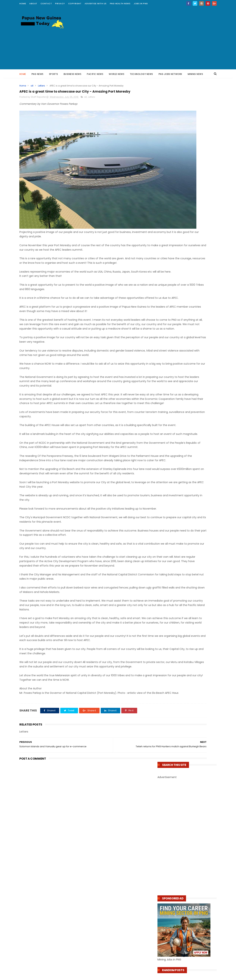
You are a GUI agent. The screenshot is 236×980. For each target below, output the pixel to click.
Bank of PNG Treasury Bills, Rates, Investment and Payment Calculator (183, 374)
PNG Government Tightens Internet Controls (183, 473)
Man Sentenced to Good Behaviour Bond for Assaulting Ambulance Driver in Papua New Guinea (187, 519)
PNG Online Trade (34, 879)
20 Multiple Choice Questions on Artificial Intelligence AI (116, 932)
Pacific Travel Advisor (37, 860)
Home (23, 4)
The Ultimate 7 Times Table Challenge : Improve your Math (47, 842)
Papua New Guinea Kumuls (40, 904)
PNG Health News (120, 4)
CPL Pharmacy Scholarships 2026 (181, 439)
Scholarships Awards (36, 919)
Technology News (142, 74)
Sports (54, 74)
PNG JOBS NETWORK (170, 74)
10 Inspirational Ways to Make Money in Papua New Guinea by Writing (185, 360)
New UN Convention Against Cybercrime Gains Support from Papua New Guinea (186, 586)
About (161, 848)
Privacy (60, 4)
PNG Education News (36, 870)
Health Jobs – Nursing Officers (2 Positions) (181, 407)
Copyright (75, 4)
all (32, 86)
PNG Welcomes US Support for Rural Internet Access (118, 947)
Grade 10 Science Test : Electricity (43, 836)
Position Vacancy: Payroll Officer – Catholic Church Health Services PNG (184, 415)
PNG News (38, 74)
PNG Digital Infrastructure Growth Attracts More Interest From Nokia (117, 917)
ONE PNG (29, 874)
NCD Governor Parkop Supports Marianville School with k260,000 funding (117, 880)
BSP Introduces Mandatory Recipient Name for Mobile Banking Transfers (117, 940)
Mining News (195, 74)
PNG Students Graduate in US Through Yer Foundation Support (116, 895)
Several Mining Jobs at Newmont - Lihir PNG (185, 331)
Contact (163, 853)
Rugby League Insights (37, 889)
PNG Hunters (31, 909)
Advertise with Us (96, 4)
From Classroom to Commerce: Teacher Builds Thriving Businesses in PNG (186, 367)
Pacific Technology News (39, 865)
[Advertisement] (150, 38)
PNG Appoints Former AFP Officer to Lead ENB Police (186, 466)
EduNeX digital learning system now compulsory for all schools (112, 887)
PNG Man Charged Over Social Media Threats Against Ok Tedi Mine (183, 481)
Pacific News (95, 74)
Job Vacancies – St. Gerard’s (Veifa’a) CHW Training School (184, 433)
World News (117, 74)
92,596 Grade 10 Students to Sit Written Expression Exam (114, 872)
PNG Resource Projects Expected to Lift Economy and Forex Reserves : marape (185, 459)
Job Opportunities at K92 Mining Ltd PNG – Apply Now (187, 338)
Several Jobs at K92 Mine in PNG (180, 317)
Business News (73, 74)
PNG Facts (29, 899)
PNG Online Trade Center (39, 884)
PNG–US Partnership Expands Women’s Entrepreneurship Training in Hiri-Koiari (185, 386)
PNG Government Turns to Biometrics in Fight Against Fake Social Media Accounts (116, 925)
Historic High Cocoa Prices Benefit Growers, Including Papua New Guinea (184, 510)
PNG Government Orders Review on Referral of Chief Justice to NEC (183, 488)
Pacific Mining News (36, 894)
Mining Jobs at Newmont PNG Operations (186, 313)
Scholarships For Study (37, 923)
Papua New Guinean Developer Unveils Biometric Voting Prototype (185, 594)
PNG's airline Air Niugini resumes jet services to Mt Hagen (182, 535)
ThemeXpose (94, 975)
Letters (41, 86)
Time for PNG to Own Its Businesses (182, 380)
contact (46, 4)
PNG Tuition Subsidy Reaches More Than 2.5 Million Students (117, 865)
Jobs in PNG (141, 4)
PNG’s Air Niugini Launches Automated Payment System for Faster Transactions (187, 564)
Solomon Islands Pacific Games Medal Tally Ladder (184, 543)
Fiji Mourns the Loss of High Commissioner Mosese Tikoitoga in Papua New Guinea (187, 528)
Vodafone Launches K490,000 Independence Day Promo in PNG (181, 579)
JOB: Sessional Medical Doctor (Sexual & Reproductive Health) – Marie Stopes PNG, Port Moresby (186, 424)
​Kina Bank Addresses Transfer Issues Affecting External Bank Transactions (184, 571)
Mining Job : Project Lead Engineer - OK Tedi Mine (185, 323)
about (33, 4)
